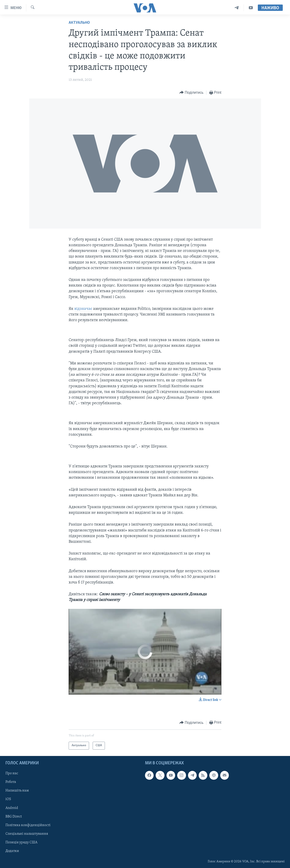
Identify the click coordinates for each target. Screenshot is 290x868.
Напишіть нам (17, 791)
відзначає (83, 309)
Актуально (79, 23)
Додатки (12, 851)
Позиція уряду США (21, 842)
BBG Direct (14, 816)
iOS (8, 799)
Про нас (12, 773)
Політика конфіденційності (28, 825)
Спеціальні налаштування (27, 834)
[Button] (191, 93)
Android (12, 808)
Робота (11, 782)
